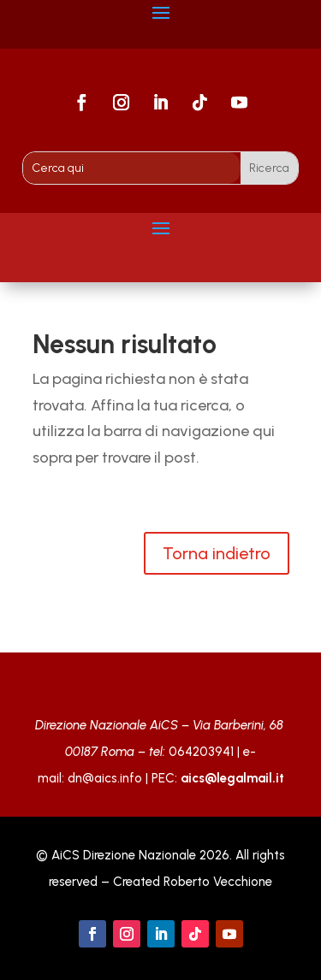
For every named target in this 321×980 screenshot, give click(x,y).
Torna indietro (217, 553)
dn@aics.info (105, 778)
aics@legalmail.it (232, 778)
